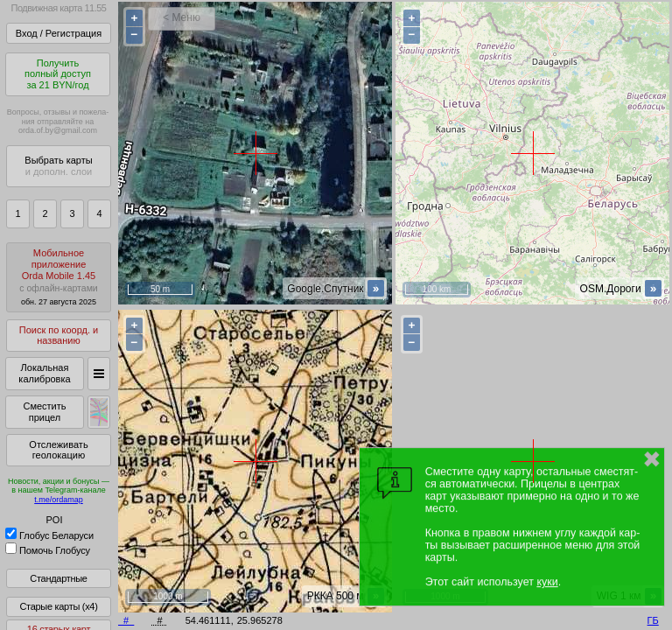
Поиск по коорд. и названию (59, 336)
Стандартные (58, 578)
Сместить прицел (44, 412)
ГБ (653, 620)
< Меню (182, 17)
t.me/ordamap (59, 500)
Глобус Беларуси (49, 535)
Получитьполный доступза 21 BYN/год (58, 74)
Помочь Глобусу (48, 550)
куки (547, 582)
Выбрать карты (58, 166)
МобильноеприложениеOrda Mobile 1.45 (59, 277)
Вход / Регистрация (59, 33)
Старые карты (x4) (58, 606)
